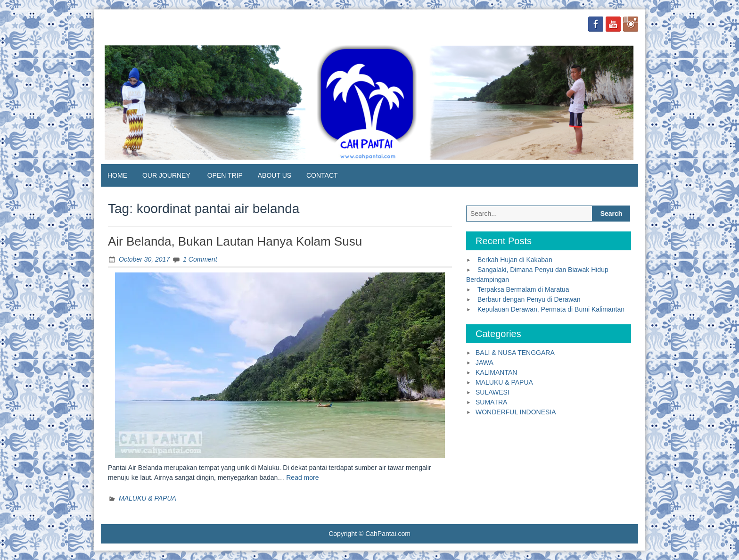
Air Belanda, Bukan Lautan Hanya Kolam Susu (235, 241)
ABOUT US (275, 175)
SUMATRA (491, 402)
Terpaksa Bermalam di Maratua (523, 289)
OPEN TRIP (225, 175)
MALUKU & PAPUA (148, 498)
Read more (302, 478)
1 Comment (200, 259)
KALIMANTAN (496, 372)
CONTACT (322, 175)
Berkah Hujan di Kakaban (515, 260)
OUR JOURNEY (166, 175)
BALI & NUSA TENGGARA (515, 353)
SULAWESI (493, 392)
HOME (117, 175)
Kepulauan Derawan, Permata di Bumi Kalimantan (551, 309)
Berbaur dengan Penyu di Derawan (529, 299)
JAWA (484, 362)
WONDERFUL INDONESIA (516, 412)
